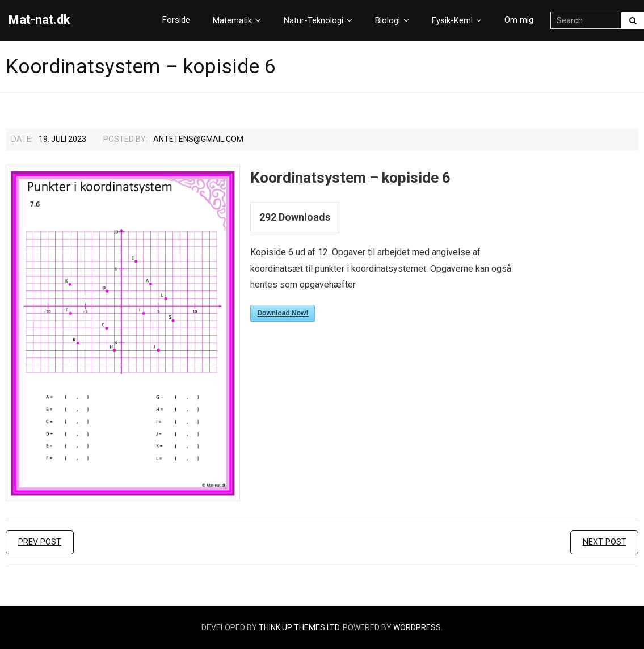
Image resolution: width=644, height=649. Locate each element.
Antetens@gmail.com (198, 139)
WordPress (417, 627)
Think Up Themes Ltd (299, 627)
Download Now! (283, 313)
